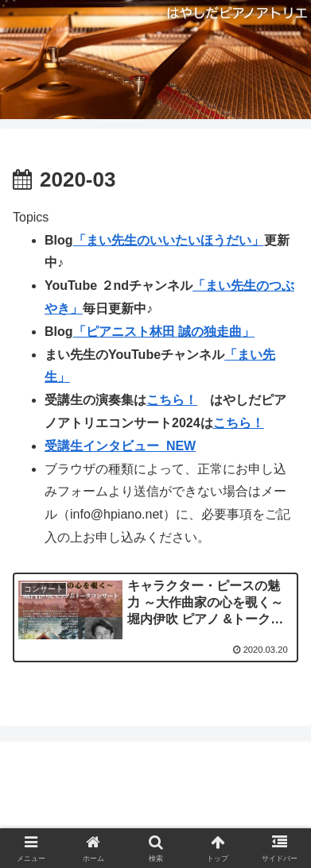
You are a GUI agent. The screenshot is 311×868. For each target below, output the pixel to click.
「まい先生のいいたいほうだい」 (169, 240)
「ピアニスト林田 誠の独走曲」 (164, 332)
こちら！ (172, 400)
